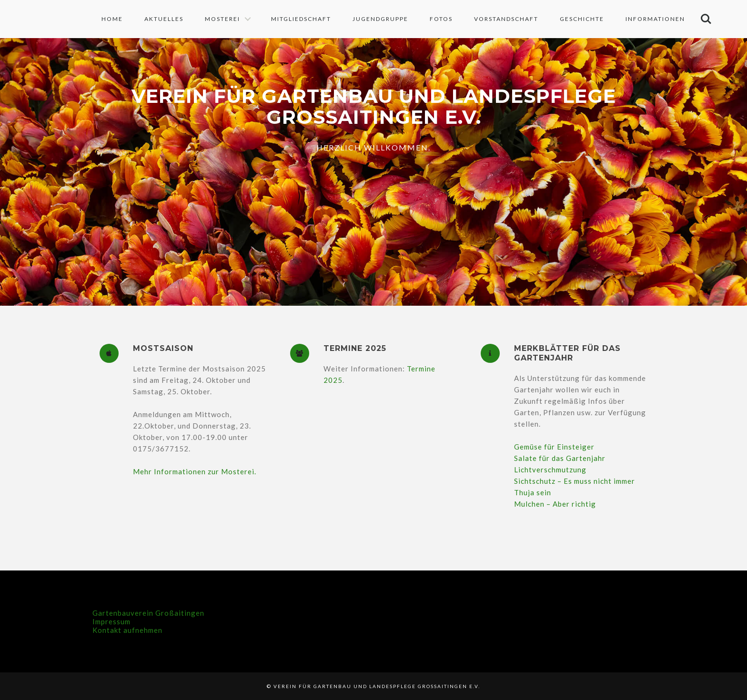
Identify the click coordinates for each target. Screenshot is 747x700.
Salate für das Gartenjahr (560, 458)
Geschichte (582, 19)
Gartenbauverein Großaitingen (148, 613)
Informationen (655, 19)
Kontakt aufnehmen (127, 630)
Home (112, 19)
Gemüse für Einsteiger (554, 447)
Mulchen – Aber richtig (555, 504)
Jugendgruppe (380, 19)
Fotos (441, 19)
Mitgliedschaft (301, 19)
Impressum (111, 621)
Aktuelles (164, 19)
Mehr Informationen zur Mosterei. (195, 471)
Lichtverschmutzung (550, 470)
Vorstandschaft (506, 19)
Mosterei (222, 19)
